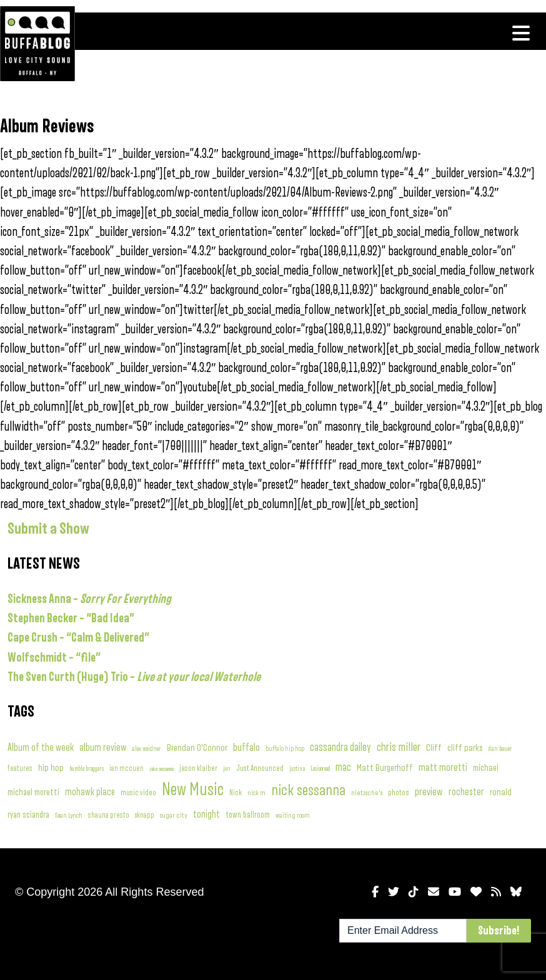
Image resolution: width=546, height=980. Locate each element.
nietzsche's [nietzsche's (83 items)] (367, 793)
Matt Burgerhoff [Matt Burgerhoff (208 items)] (385, 768)
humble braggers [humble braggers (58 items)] (87, 769)
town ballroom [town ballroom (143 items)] (248, 815)
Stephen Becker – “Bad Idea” (71, 618)
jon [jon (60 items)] (227, 769)
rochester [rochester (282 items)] (466, 792)
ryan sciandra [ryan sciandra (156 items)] (28, 815)
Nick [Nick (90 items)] (236, 793)
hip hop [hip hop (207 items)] (51, 768)
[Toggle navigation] (521, 33)
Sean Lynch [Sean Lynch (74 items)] (69, 815)
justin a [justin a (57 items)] (297, 769)
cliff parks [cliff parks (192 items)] (465, 748)
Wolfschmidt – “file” (54, 658)
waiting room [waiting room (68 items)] (293, 816)
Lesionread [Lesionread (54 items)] (320, 769)
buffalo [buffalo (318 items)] (246, 748)
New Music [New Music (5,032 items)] (193, 790)
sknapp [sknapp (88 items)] (145, 816)
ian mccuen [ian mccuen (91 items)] (127, 769)
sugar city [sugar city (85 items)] (174, 816)
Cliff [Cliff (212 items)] (434, 748)
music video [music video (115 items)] (138, 793)
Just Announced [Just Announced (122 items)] (260, 768)
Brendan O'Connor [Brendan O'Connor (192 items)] (197, 748)
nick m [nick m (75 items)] (256, 793)
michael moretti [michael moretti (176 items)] (33, 792)
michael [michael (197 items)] (486, 768)
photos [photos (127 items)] (399, 793)
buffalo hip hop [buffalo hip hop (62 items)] (285, 749)
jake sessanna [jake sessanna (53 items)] (161, 769)
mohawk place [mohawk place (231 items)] (90, 792)
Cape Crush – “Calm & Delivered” (78, 638)
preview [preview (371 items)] (429, 792)
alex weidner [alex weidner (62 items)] (146, 749)
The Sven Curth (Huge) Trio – (134, 677)
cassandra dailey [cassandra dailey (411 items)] (340, 747)
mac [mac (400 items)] (343, 767)
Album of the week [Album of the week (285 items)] (41, 748)
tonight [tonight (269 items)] (206, 814)
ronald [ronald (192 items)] (501, 792)
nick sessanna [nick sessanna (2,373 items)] (308, 790)
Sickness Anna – (89, 599)
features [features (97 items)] (20, 768)
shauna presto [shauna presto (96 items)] (109, 815)
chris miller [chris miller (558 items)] (399, 747)
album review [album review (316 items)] (103, 748)
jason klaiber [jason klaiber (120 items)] (198, 768)
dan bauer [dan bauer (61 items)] (500, 749)
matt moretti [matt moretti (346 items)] (443, 767)
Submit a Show (48, 529)
